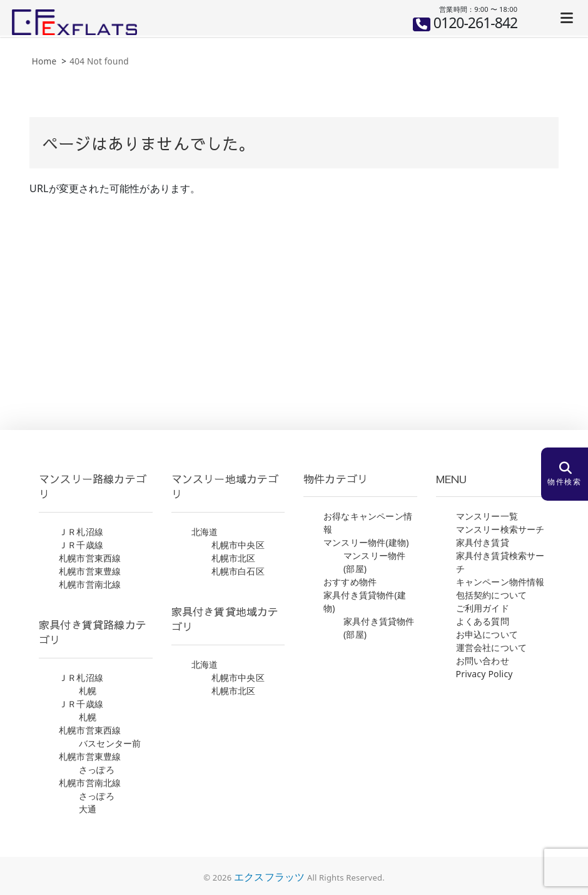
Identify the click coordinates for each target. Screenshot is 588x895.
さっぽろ (97, 770)
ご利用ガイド (483, 608)
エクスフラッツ (269, 877)
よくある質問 (483, 621)
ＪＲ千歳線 (81, 545)
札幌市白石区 (238, 571)
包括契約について (492, 595)
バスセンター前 (110, 743)
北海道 (205, 532)
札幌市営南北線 (90, 584)
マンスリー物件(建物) (366, 542)
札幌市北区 (234, 558)
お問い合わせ (483, 661)
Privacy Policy (484, 674)
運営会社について (492, 647)
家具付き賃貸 (483, 542)
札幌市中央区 (238, 545)
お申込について (487, 634)
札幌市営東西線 (90, 558)
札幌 (88, 691)
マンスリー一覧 (487, 516)
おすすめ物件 (350, 582)
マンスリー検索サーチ (500, 529)
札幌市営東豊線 (90, 571)
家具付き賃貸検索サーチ (500, 562)
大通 (88, 809)
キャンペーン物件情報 (500, 582)
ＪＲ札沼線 (81, 532)
